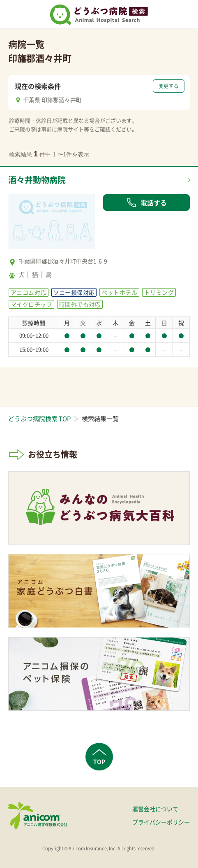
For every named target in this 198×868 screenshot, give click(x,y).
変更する (169, 86)
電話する (147, 202)
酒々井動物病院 (37, 180)
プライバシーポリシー (161, 822)
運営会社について (155, 809)
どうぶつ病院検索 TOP (39, 419)
